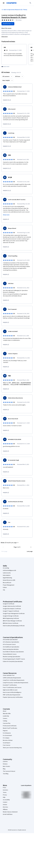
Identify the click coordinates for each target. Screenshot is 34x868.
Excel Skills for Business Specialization (13, 652)
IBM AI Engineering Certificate (11, 618)
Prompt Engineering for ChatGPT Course (14, 659)
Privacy (5, 795)
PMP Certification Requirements (12, 695)
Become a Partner (8, 740)
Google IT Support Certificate (11, 611)
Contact (5, 802)
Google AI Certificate (9, 604)
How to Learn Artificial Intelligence (12, 692)
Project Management (9, 585)
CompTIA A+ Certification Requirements (14, 680)
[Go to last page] (30, 551)
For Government (7, 736)
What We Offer (7, 714)
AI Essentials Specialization (10, 640)
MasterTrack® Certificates (10, 728)
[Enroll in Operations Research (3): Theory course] (8, 24)
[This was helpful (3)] (7, 100)
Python (5, 587)
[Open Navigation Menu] (4, 3)
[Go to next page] (31, 547)
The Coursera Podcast (9, 771)
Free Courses (7, 745)
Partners (5, 764)
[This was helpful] (6, 219)
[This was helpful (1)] (7, 146)
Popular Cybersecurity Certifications (13, 697)
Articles (5, 805)
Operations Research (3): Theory (14, 17)
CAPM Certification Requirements (12, 678)
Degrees (5, 731)
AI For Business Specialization (11, 642)
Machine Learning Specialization (12, 657)
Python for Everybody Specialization (13, 662)
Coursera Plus (7, 723)
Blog (4, 769)
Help (4, 797)
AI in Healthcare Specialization (11, 647)
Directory (5, 807)
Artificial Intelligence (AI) (9, 570)
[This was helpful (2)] (7, 124)
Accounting (6, 568)
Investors (5, 790)
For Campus (6, 738)
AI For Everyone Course (9, 644)
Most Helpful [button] (6, 80)
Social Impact (7, 743)
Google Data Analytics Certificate (12, 609)
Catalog (5, 721)
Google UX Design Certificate (11, 616)
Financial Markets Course (10, 654)
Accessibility (6, 800)
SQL (4, 590)
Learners (5, 762)
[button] (10, 543)
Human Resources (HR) (9, 580)
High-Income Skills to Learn (10, 690)
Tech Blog (6, 774)
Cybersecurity (7, 573)
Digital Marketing (7, 578)
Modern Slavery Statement (10, 812)
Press (4, 788)
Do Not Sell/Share (8, 814)
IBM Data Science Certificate (11, 623)
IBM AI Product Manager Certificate (12, 621)
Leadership (6, 716)
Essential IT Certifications (10, 685)
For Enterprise (7, 733)
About (5, 711)
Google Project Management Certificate (14, 614)
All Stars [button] (18, 77)
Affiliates (5, 810)
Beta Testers (6, 766)
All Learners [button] (6, 77)
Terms (5, 792)
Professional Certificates (10, 726)
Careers (5, 718)
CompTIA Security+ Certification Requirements (16, 683)
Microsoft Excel (7, 583)
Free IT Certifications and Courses (12, 688)
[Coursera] (11, 3)
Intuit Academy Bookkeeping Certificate (14, 626)
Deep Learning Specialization (11, 649)
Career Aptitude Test (9, 675)
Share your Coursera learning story (12, 748)
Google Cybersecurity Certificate (12, 606)
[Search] (30, 3)
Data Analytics (7, 575)
